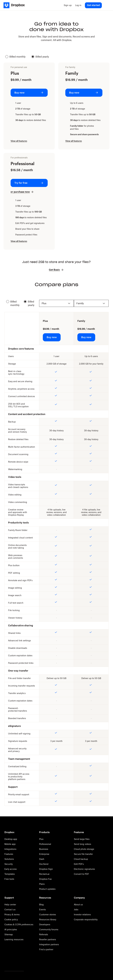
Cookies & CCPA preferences (19, 924)
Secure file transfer (83, 854)
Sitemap (9, 934)
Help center (10, 904)
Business (44, 849)
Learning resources (14, 939)
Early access (11, 869)
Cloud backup (81, 859)
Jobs (76, 909)
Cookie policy (11, 919)
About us (78, 904)
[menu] (107, 5)
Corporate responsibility (86, 919)
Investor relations (82, 914)
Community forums (49, 929)
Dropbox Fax (45, 879)
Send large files (82, 839)
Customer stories (48, 914)
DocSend (44, 864)
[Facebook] (14, 963)
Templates (10, 874)
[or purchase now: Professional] (22, 192)
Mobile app (10, 844)
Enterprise (44, 854)
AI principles (11, 929)
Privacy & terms (12, 914)
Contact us (10, 909)
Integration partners (49, 944)
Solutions (9, 859)
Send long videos (82, 844)
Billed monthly (15, 57)
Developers (45, 924)
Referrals (44, 934)
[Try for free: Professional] (29, 183)
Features (9, 854)
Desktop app (11, 839)
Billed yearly (40, 57)
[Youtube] (22, 963)
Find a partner (46, 949)
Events (42, 909)
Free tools (9, 879)
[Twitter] (6, 963)
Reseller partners (48, 939)
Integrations (10, 849)
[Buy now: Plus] (29, 93)
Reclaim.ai (44, 874)
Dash (42, 859)
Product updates (47, 889)
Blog (41, 904)
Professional (45, 844)
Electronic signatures (84, 869)
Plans (42, 884)
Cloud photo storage (84, 849)
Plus (41, 839)
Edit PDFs (79, 864)
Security (9, 864)
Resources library (48, 919)
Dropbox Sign (46, 869)
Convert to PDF (81, 874)
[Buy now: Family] (84, 93)
